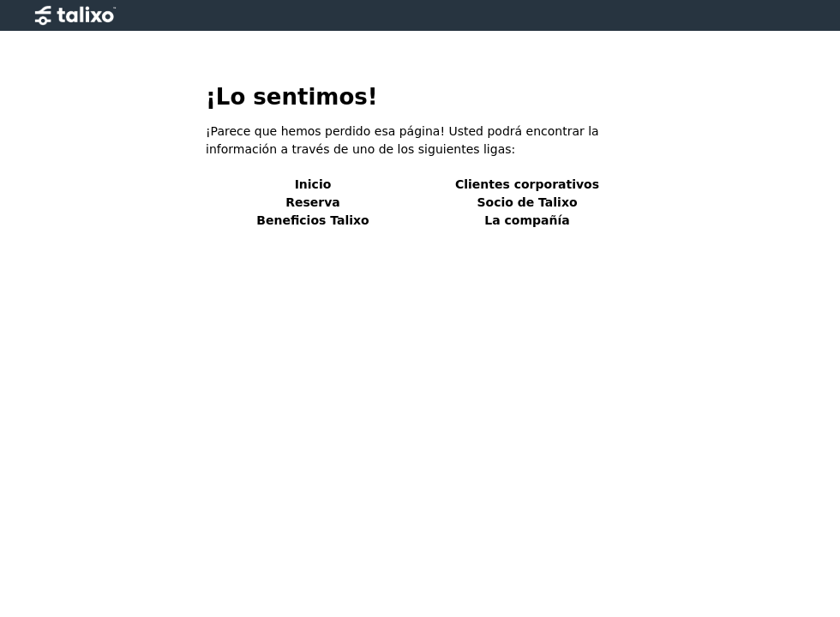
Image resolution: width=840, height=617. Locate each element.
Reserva (313, 202)
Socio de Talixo (527, 202)
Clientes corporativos (527, 184)
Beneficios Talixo (312, 220)
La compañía (527, 220)
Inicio (313, 184)
